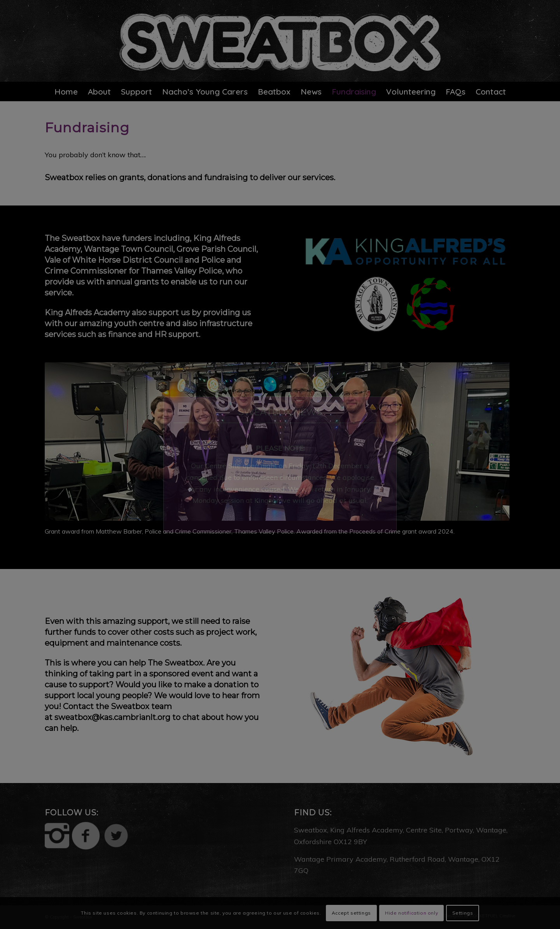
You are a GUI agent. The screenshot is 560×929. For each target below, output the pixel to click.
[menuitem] (66, 91)
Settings (463, 913)
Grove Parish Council (216, 249)
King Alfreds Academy (87, 313)
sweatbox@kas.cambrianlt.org (112, 717)
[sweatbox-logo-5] (280, 41)
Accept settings (351, 913)
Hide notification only (411, 913)
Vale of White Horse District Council (114, 260)
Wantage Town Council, (129, 249)
